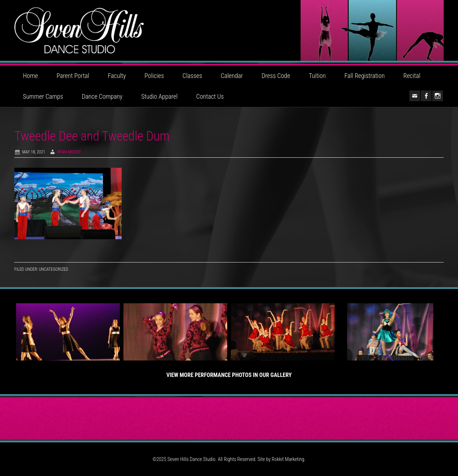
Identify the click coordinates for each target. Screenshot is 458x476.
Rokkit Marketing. (288, 459)
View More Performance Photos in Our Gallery (229, 375)
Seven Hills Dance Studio (229, 30)
